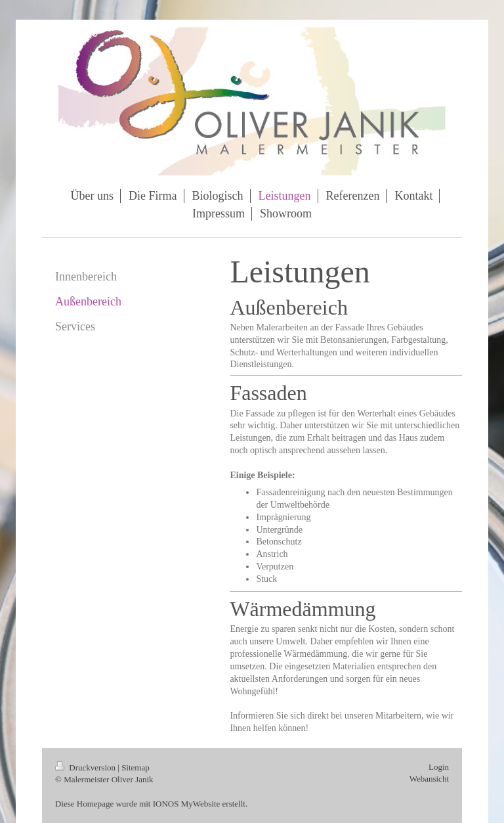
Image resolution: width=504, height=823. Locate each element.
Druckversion (86, 767)
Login (439, 767)
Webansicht (429, 779)
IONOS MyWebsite (187, 804)
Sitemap (136, 767)
